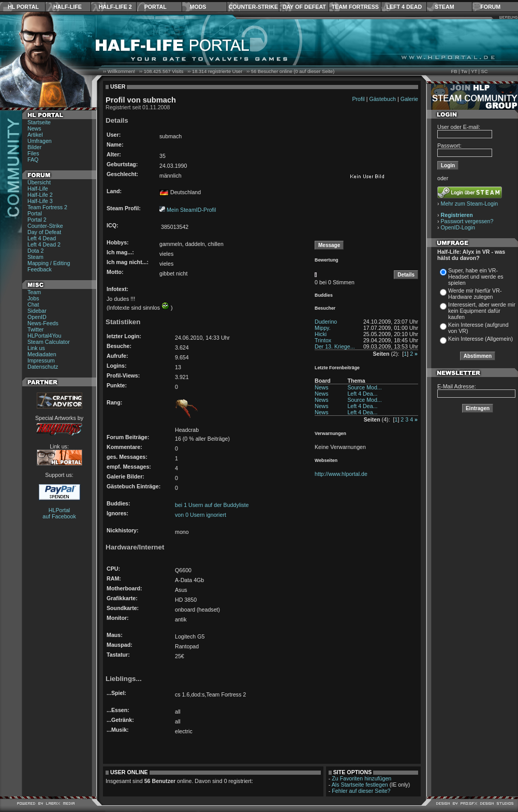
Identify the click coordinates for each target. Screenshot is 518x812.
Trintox (323, 340)
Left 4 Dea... (362, 394)
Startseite (39, 122)
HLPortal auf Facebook (59, 513)
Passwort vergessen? (467, 221)
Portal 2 (37, 220)
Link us (36, 348)
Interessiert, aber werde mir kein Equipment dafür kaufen (482, 311)
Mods (198, 7)
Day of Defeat (304, 7)
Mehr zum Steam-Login (470, 204)
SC (485, 71)
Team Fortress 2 (47, 207)
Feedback (40, 269)
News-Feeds (43, 323)
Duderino (326, 322)
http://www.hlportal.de (341, 474)
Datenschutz (43, 367)
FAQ (33, 160)
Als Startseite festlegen (360, 785)
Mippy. (323, 328)
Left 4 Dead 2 (44, 244)
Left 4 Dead (404, 7)
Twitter (35, 329)
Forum (490, 7)
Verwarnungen (330, 433)
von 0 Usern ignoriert (201, 515)
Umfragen (40, 141)
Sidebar (37, 311)
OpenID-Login (458, 227)
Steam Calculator (49, 342)
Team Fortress (355, 7)
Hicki (321, 334)
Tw (464, 71)
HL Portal (23, 7)
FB (454, 71)
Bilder (34, 147)
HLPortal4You (44, 336)
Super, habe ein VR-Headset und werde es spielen (476, 277)
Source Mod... (364, 387)
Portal (156, 7)
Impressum (41, 360)
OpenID (37, 317)
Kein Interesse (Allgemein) (480, 339)
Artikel (35, 135)
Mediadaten (42, 354)
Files (33, 153)
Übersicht (39, 182)
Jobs (33, 298)
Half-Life (68, 7)
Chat (33, 304)
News (34, 128)
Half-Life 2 (115, 7)
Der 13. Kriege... (335, 346)
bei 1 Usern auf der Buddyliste (212, 505)
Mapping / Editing (49, 263)
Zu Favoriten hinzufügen (361, 778)
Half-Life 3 (40, 201)
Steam (444, 7)
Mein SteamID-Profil (191, 210)
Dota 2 (35, 251)
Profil (358, 99)
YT (474, 71)
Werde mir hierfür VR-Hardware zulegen (475, 294)
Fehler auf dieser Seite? (361, 791)
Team (34, 292)
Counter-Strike (253, 7)
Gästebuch (382, 99)
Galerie (409, 99)
